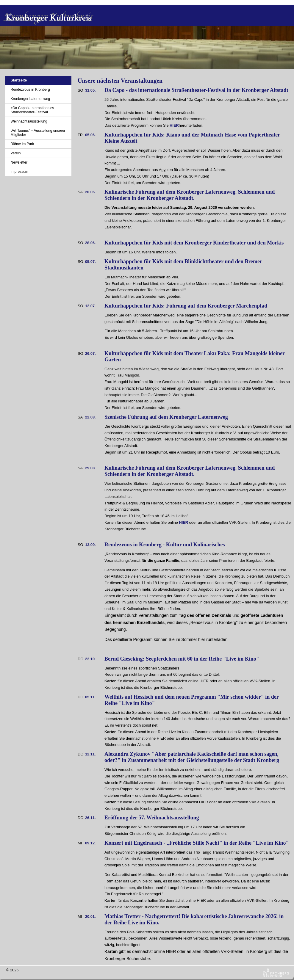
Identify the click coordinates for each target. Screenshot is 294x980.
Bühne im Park (22, 144)
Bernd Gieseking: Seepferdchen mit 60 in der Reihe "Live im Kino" (182, 659)
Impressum (19, 172)
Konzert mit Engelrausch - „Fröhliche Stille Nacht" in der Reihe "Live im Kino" (197, 843)
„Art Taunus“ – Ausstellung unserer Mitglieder (38, 133)
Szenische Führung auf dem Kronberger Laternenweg (166, 417)
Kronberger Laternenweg (30, 99)
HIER (174, 125)
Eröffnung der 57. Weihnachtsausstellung (152, 818)
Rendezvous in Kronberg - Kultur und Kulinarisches (165, 545)
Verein (15, 153)
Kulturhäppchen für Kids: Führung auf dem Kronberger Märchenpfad (186, 306)
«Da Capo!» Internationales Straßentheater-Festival (32, 110)
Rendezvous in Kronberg (30, 90)
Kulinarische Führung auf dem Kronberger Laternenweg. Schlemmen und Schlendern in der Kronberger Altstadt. (190, 195)
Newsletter (19, 162)
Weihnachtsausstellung (29, 121)
